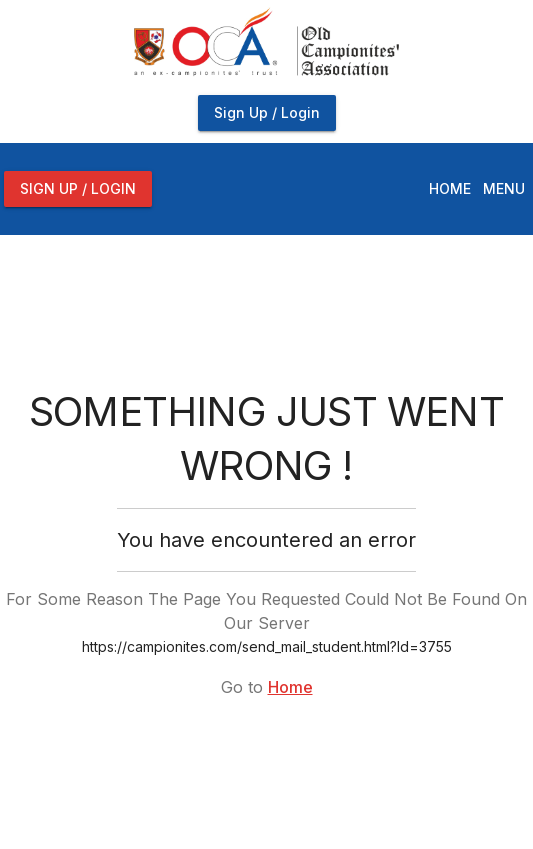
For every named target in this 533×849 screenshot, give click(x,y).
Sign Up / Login (267, 112)
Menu (504, 188)
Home (450, 188)
